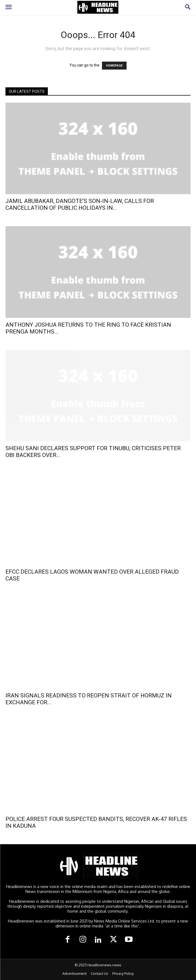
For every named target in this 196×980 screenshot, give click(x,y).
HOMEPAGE (114, 66)
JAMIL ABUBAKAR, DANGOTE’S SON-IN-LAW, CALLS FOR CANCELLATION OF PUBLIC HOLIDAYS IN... (80, 204)
